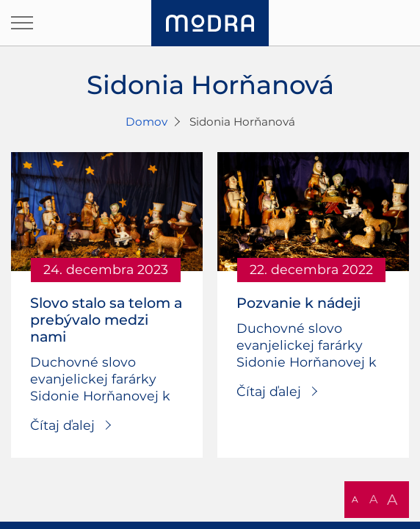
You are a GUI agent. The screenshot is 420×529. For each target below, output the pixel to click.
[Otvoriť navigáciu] (22, 23)
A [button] (355, 499)
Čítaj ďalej (62, 425)
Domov (146, 122)
